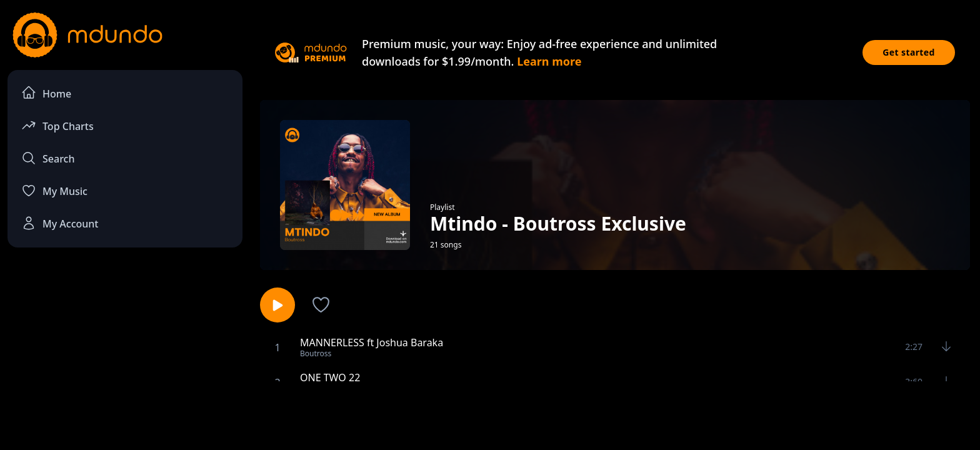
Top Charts (57, 125)
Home (46, 93)
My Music (54, 191)
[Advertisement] (490, 414)
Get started (909, 52)
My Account (60, 223)
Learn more (549, 61)
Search (48, 158)
